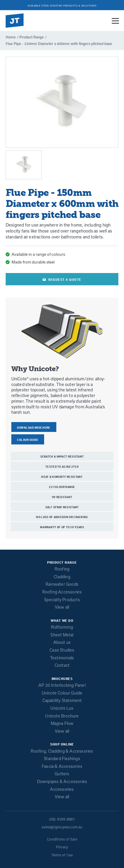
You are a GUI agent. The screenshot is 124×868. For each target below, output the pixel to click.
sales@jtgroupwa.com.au (62, 827)
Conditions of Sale (62, 839)
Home (11, 37)
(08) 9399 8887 (62, 819)
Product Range (32, 37)
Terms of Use (62, 855)
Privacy (62, 847)
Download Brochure (34, 427)
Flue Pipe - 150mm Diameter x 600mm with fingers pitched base (59, 44)
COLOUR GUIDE (28, 440)
